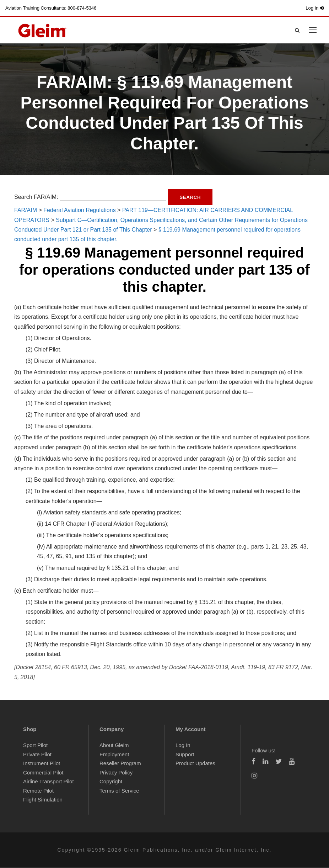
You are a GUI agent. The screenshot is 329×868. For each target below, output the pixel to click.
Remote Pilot (38, 791)
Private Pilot (37, 755)
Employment (114, 755)
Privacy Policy (116, 773)
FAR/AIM (26, 210)
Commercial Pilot (43, 773)
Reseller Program (120, 764)
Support (185, 755)
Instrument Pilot (42, 764)
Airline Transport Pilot (48, 782)
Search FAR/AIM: (36, 197)
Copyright (111, 782)
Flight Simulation (43, 800)
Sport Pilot (35, 745)
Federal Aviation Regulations (79, 210)
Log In (315, 8)
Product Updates (195, 764)
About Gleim (114, 745)
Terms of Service (119, 791)
